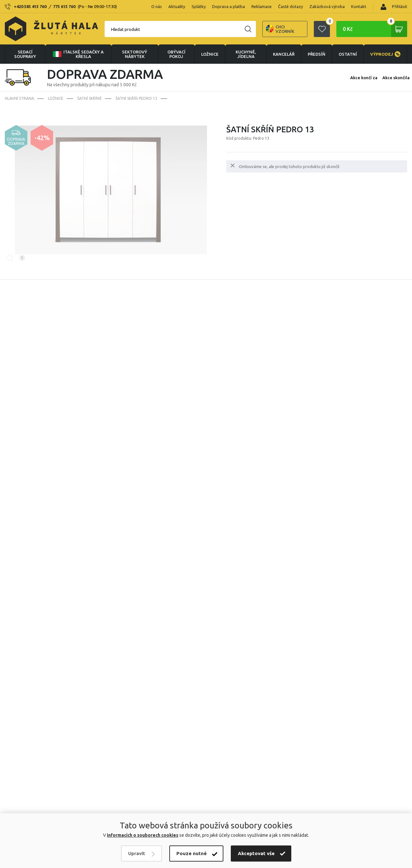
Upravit (137, 853)
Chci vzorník (280, 29)
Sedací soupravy (25, 54)
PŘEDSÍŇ (317, 54)
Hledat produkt (126, 29)
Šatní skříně (89, 98)
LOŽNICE (210, 54)
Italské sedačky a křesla (78, 54)
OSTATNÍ (348, 54)
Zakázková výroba (327, 6)
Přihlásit (394, 7)
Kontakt (359, 6)
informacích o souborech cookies (143, 835)
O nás (157, 6)
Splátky (199, 6)
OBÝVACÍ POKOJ (176, 54)
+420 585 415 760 (30, 6)
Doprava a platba (229, 6)
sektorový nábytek (135, 54)
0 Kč (375, 29)
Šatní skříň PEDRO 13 (136, 98)
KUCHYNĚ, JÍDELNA (246, 54)
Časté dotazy (290, 6)
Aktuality (177, 6)
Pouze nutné (192, 853)
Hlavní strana (19, 98)
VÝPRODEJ (385, 54)
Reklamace (262, 6)
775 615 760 (64, 6)
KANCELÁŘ (284, 54)
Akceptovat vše (256, 853)
